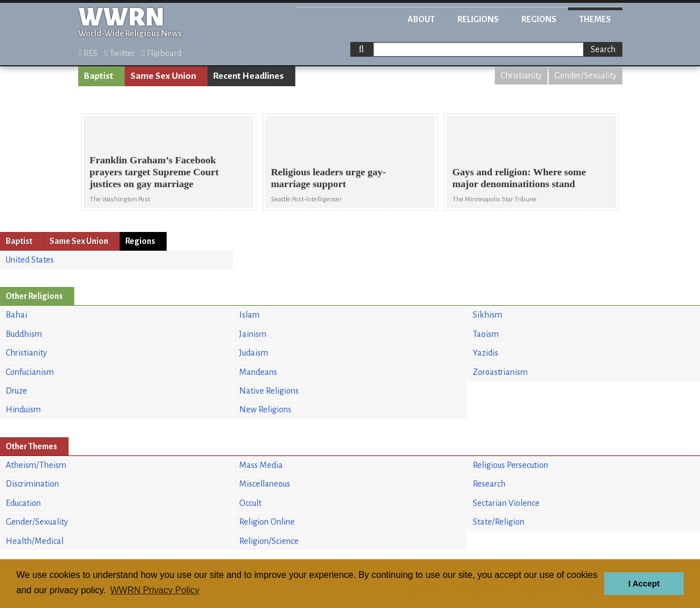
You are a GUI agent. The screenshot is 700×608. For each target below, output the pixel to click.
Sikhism (487, 315)
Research (489, 484)
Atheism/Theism (36, 465)
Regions (539, 19)
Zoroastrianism (500, 372)
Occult (250, 503)
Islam (249, 315)
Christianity (521, 75)
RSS (88, 53)
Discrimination (32, 484)
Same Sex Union (163, 76)
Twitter (120, 53)
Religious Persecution (510, 465)
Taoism (486, 334)
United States (30, 260)
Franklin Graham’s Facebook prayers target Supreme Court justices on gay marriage (154, 172)
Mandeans (258, 372)
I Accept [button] (644, 584)
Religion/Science (269, 541)
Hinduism (23, 409)
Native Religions (269, 391)
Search (603, 49)
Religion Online (267, 522)
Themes (595, 19)
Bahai (16, 315)
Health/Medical (35, 541)
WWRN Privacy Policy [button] (154, 590)
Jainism (253, 334)
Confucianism (30, 372)
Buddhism (24, 334)
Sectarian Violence (506, 503)
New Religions (265, 409)
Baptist (99, 76)
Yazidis (485, 353)
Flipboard (162, 53)
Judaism (254, 353)
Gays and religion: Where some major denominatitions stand (519, 178)
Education (23, 503)
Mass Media (261, 465)
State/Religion (499, 522)
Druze (16, 391)
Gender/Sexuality (586, 75)
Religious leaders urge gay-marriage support (328, 178)
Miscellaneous (265, 484)
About (421, 19)
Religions (478, 19)
